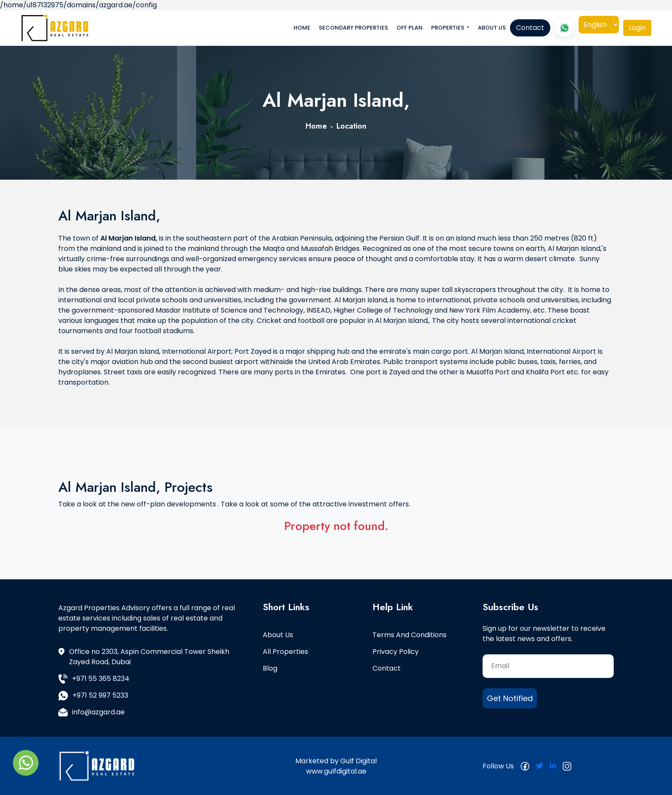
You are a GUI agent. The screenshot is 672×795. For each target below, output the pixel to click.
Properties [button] (448, 28)
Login (637, 28)
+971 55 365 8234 (94, 679)
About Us (492, 28)
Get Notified (510, 698)
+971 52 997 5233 (93, 696)
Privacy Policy (396, 652)
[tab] (637, 28)
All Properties (285, 652)
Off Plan (409, 28)
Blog (270, 668)
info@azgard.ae (91, 712)
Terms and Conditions (409, 635)
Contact (530, 28)
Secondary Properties (353, 28)
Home (302, 28)
